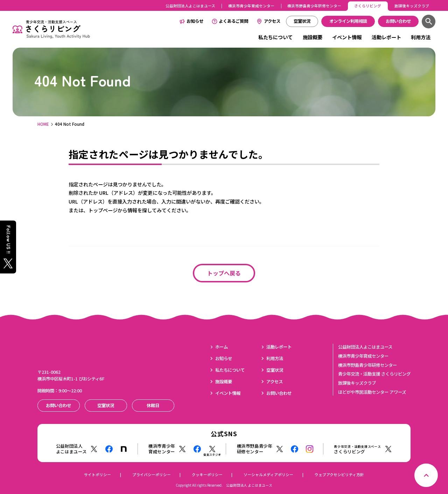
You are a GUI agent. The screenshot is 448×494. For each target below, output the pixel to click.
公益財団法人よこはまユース (190, 6)
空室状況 (275, 370)
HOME (43, 124)
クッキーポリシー (207, 475)
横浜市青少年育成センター (251, 6)
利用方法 (421, 37)
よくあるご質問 (233, 21)
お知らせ (195, 21)
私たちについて (275, 37)
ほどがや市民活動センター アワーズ (372, 392)
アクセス (272, 21)
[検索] (429, 22)
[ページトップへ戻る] (426, 475)
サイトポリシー (97, 475)
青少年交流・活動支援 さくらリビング (374, 374)
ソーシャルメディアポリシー (268, 475)
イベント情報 (347, 37)
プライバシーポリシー (152, 475)
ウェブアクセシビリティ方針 (339, 475)
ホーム (222, 347)
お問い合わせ (279, 393)
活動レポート (386, 37)
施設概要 (313, 37)
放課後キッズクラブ (412, 6)
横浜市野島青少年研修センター (314, 6)
